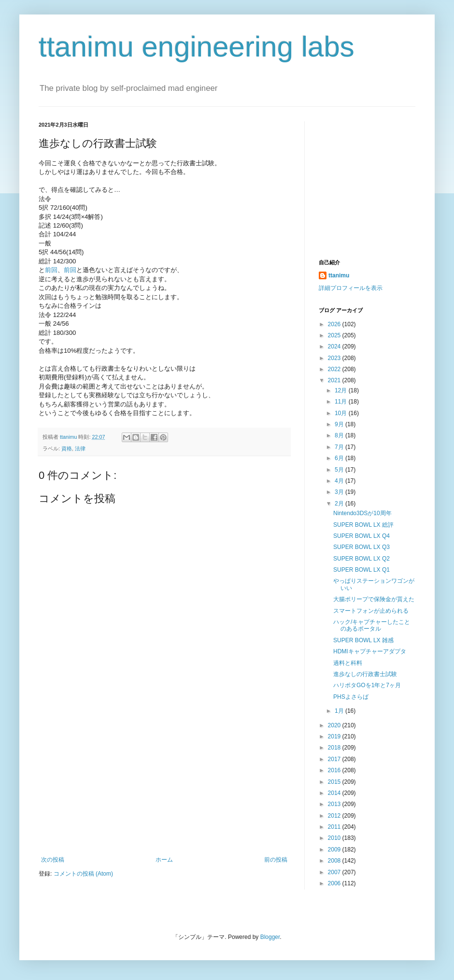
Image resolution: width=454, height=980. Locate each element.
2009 (335, 850)
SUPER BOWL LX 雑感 (363, 640)
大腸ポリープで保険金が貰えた (374, 599)
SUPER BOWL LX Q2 (362, 559)
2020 (335, 725)
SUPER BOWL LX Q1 (362, 570)
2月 (340, 504)
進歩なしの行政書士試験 (365, 674)
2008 (335, 861)
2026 (335, 324)
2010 (335, 838)
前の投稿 (276, 860)
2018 (335, 748)
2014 (335, 793)
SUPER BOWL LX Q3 (362, 547)
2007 (335, 872)
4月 (340, 481)
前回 (51, 270)
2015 (335, 782)
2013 (335, 804)
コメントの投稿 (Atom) (83, 874)
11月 (342, 402)
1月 (340, 711)
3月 (340, 492)
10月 (342, 413)
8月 (340, 435)
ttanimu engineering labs (197, 47)
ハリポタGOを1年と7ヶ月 (367, 685)
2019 (335, 736)
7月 (340, 447)
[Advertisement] (164, 784)
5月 (340, 470)
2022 (335, 369)
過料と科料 (348, 663)
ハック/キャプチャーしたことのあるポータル (372, 625)
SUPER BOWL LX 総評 (363, 525)
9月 (340, 424)
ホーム (164, 860)
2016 (335, 770)
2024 (335, 346)
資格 (67, 448)
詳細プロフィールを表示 (351, 288)
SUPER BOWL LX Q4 (362, 536)
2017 (335, 759)
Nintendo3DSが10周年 (362, 513)
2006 (335, 883)
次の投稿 (53, 860)
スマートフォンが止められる (371, 611)
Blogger (270, 937)
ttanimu (339, 275)
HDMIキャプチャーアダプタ (370, 651)
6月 (340, 458)
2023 (335, 358)
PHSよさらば (351, 697)
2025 (335, 335)
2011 (335, 827)
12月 (342, 390)
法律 (80, 448)
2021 (335, 380)
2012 (335, 816)
